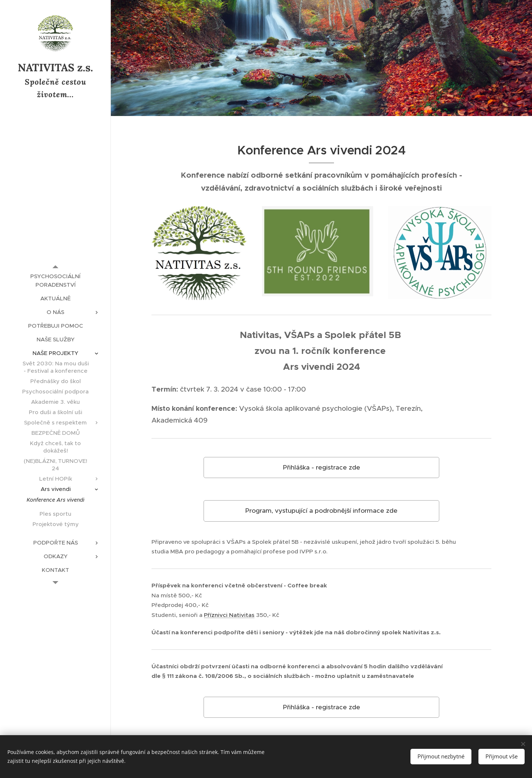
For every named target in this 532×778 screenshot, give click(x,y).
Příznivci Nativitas (229, 615)
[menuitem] (55, 280)
